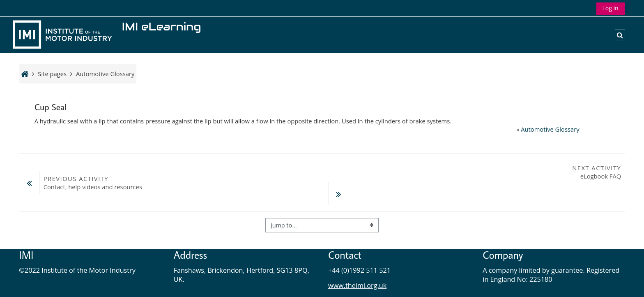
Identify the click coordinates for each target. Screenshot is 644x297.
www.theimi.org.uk (357, 264)
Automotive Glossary (550, 129)
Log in (611, 8)
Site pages (52, 74)
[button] (620, 35)
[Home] (64, 34)
